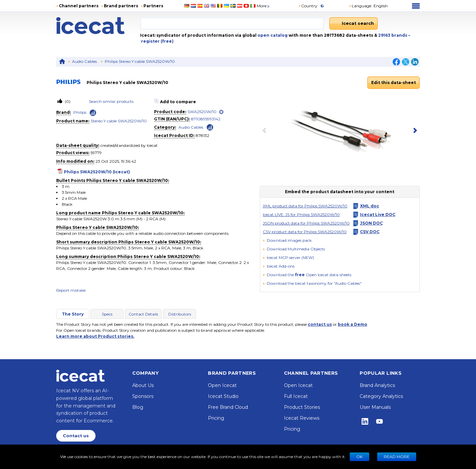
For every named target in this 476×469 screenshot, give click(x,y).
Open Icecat (222, 385)
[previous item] (266, 131)
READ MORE (397, 457)
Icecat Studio (223, 396)
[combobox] (232, 23)
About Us (143, 385)
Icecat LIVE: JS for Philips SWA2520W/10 (301, 214)
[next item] (414, 131)
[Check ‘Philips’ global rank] (93, 113)
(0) (67, 101)
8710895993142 (206, 119)
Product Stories (302, 407)
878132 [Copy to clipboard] (202, 135)
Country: (308, 6)
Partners (153, 6)
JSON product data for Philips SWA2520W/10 (306, 223)
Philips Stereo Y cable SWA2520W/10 (140, 61)
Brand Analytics (377, 385)
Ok (359, 457)
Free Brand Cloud (228, 407)
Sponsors (143, 396)
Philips (80, 112)
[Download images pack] (287, 240)
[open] (221, 112)
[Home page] (98, 26)
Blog (138, 407)
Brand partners (121, 6)
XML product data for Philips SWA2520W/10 (305, 206)
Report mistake (71, 290)
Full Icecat (296, 396)
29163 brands (393, 35)
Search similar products (111, 101)
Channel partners (79, 6)
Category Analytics (381, 396)
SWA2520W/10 (202, 112)
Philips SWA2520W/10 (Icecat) (97, 172)
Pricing (216, 418)
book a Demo (353, 324)
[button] (368, 6)
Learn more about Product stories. (95, 336)
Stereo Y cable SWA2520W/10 (119, 121)
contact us (320, 324)
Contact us (76, 436)
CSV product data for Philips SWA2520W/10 (305, 232)
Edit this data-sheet (394, 83)
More (264, 6)
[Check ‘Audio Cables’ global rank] (210, 127)
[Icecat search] (354, 23)
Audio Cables (84, 61)
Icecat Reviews (302, 418)
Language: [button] (361, 6)
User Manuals (375, 407)
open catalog (272, 35)
